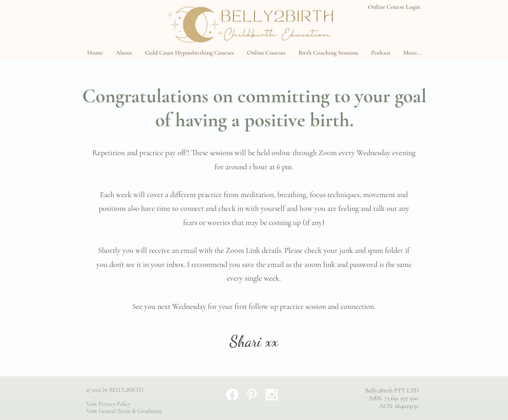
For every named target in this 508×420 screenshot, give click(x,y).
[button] (124, 53)
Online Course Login (394, 7)
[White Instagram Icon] (272, 395)
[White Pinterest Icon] (252, 395)
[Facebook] (232, 395)
